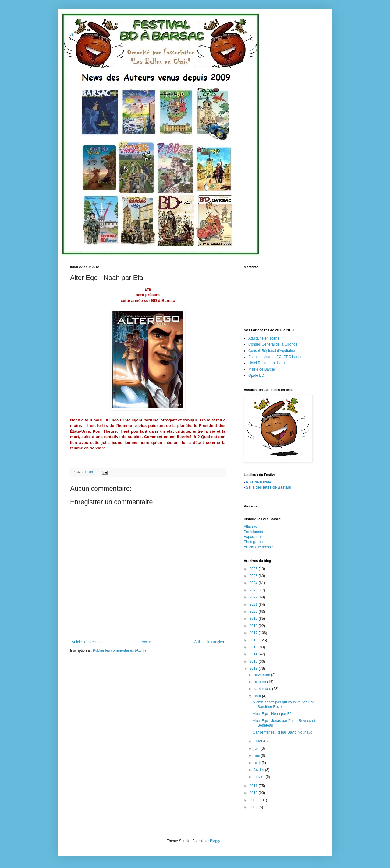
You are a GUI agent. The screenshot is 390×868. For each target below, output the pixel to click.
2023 (254, 590)
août (258, 696)
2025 (254, 576)
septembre (263, 689)
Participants (253, 532)
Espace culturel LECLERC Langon (276, 357)
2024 (254, 583)
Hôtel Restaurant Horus (267, 363)
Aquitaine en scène (264, 338)
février (259, 770)
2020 (254, 612)
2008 (254, 807)
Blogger (216, 841)
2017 (254, 633)
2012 (254, 668)
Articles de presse (258, 547)
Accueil (148, 642)
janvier (260, 777)
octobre (260, 682)
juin (257, 748)
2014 (254, 654)
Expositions (253, 537)
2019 (254, 619)
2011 (254, 786)
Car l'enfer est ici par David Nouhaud (283, 732)
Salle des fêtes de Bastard (269, 487)
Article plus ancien (209, 642)
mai (257, 755)
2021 (254, 605)
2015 (254, 647)
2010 (254, 793)
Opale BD (256, 375)
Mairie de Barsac (262, 369)
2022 (254, 597)
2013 (254, 661)
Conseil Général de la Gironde (273, 344)
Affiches (250, 527)
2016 (254, 640)
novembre (262, 675)
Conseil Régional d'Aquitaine (272, 351)
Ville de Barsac (259, 482)
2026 (254, 569)
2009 (254, 800)
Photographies (255, 542)
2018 (254, 626)
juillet (259, 741)
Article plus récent (86, 642)
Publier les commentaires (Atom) (119, 650)
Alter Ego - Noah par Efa (273, 714)
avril (258, 763)
